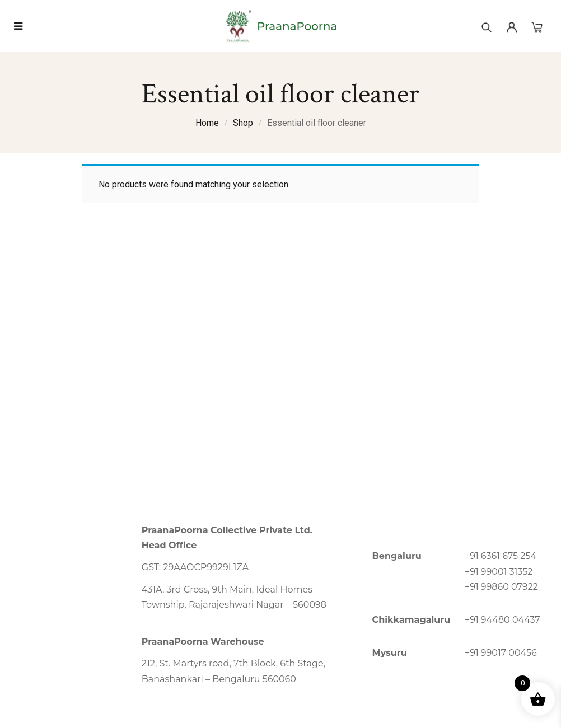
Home (207, 123)
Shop (243, 123)
